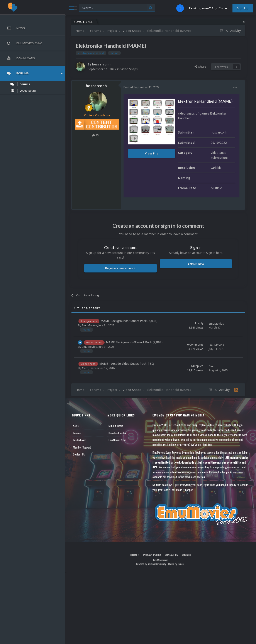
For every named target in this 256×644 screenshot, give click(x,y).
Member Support (82, 447)
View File (152, 153)
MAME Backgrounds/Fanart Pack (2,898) (129, 321)
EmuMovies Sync (117, 440)
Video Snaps (129, 69)
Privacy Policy (152, 555)
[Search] (117, 8)
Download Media (117, 433)
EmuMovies (90, 325)
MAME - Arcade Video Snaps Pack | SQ (127, 364)
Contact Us (79, 454)
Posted (141, 87)
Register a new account (120, 268)
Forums (77, 433)
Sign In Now (196, 264)
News (76, 426)
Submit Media (116, 426)
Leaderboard (80, 440)
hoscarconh (101, 64)
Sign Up (243, 8)
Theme (135, 555)
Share (200, 67)
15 (95, 135)
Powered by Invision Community (151, 564)
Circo (85, 368)
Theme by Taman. (176, 564)
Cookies (187, 555)
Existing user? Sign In (208, 8)
